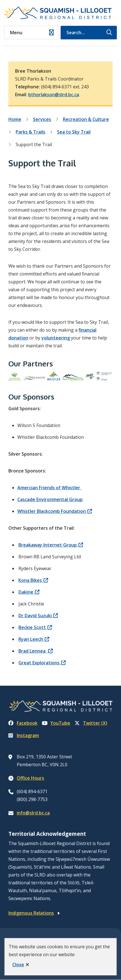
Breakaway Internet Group (48, 545)
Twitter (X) (91, 723)
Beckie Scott (32, 627)
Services (42, 119)
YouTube (56, 723)
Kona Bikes (30, 580)
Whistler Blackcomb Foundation (52, 511)
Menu (16, 33)
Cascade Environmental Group (50, 499)
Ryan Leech (31, 639)
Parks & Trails (30, 132)
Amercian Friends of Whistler (49, 488)
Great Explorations (39, 663)
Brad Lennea (33, 651)
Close (18, 965)
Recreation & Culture (86, 119)
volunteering (56, 338)
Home (15, 119)
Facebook (23, 723)
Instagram (24, 735)
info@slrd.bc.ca (33, 813)
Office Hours (30, 778)
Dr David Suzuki (35, 616)
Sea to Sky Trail (74, 132)
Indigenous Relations (31, 913)
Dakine (26, 592)
